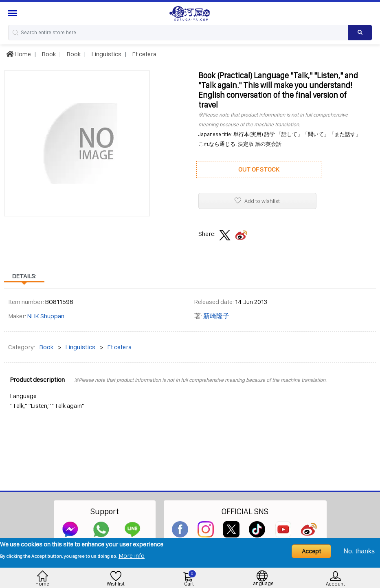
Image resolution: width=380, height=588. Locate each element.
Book (48, 54)
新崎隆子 (216, 316)
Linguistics (106, 54)
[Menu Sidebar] (14, 13)
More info (132, 556)
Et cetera (144, 54)
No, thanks (359, 551)
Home (19, 54)
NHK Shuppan (46, 316)
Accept (311, 551)
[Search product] (360, 33)
